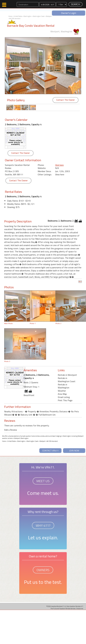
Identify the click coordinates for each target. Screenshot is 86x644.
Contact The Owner (65, 100)
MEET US (43, 481)
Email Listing (64, 397)
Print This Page (65, 400)
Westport (49, 16)
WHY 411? (43, 525)
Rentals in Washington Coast (67, 380)
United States (18, 16)
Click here (59, 165)
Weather (62, 391)
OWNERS (43, 570)
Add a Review (11, 430)
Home (10, 16)
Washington (27, 16)
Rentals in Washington (64, 386)
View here (60, 174)
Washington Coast (39, 16)
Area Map (62, 394)
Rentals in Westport (67, 375)
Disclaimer (80, 608)
